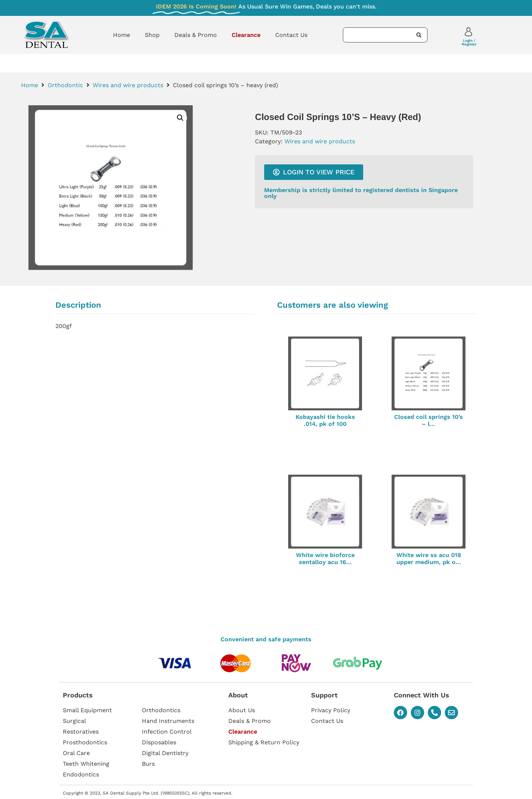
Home (122, 35)
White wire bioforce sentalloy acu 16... (325, 559)
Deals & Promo (196, 35)
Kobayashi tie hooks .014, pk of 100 (325, 420)
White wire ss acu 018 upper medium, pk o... (429, 559)
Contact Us (291, 35)
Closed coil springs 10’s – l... (429, 420)
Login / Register (469, 42)
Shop (152, 35)
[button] (180, 118)
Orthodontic (65, 85)
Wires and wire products (128, 85)
